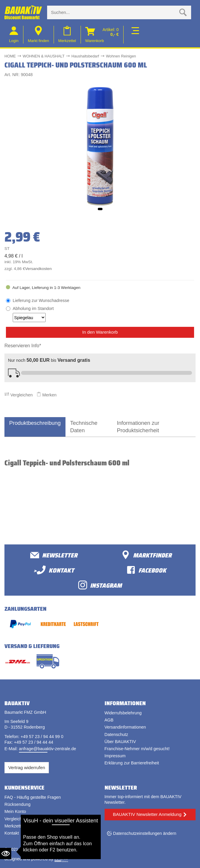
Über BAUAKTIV (120, 742)
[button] (100, 209)
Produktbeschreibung (35, 423)
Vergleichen (19, 395)
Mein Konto (15, 811)
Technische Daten (84, 427)
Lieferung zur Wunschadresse (41, 300)
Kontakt (12, 833)
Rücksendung (17, 804)
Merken (47, 395)
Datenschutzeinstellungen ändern (145, 833)
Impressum (115, 756)
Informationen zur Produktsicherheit (138, 427)
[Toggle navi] (134, 34)
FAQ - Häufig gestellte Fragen (33, 797)
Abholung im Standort (33, 314)
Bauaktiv (28, 849)
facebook (146, 570)
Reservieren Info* (23, 346)
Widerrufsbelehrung (123, 713)
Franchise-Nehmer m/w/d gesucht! (137, 749)
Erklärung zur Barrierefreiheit (132, 763)
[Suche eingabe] (113, 12)
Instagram (100, 585)
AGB (109, 720)
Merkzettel (14, 826)
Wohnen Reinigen (121, 56)
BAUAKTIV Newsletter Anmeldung (147, 814)
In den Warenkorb (100, 332)
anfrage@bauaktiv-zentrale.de (48, 749)
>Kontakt (54, 570)
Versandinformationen (125, 727)
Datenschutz (116, 734)
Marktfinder (146, 555)
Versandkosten (39, 269)
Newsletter (54, 555)
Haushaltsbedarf (85, 56)
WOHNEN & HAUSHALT (44, 56)
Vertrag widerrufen (27, 767)
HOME (10, 56)
